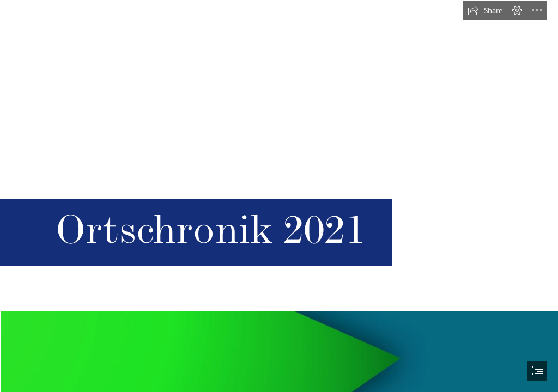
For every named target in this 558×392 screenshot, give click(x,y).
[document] (279, 196)
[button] (485, 10)
